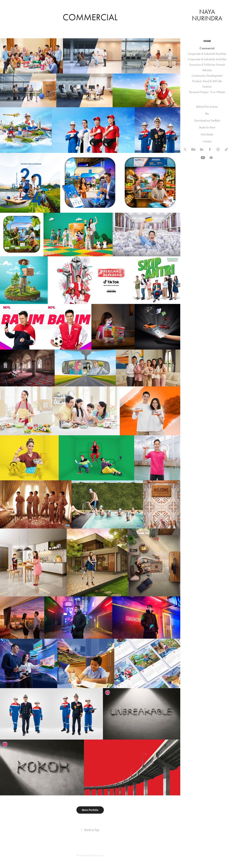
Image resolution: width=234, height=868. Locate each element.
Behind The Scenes (207, 107)
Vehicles (207, 70)
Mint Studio (207, 134)
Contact (207, 141)
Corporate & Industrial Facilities (207, 54)
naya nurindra (207, 15)
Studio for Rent (207, 127)
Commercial (207, 48)
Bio (207, 114)
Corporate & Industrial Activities (207, 59)
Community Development (207, 76)
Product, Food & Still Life (207, 81)
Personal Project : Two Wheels (207, 92)
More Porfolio (90, 810)
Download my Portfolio (207, 120)
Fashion (207, 86)
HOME (207, 41)
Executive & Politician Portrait (207, 65)
